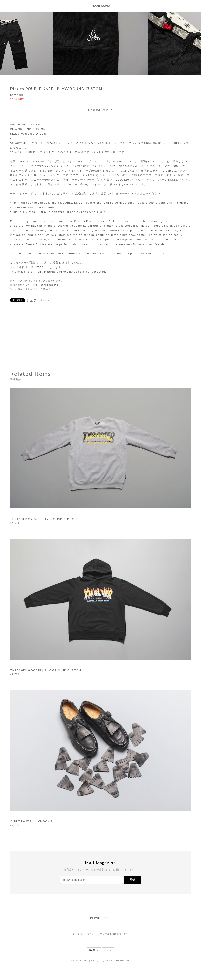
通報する (45, 300)
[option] (100, 43)
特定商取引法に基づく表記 (114, 934)
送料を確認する (50, 285)
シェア (32, 301)
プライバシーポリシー (84, 934)
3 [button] (102, 78)
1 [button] (97, 78)
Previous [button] (6, 43)
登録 (132, 880)
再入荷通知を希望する (100, 110)
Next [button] (195, 43)
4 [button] (105, 78)
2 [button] (100, 78)
